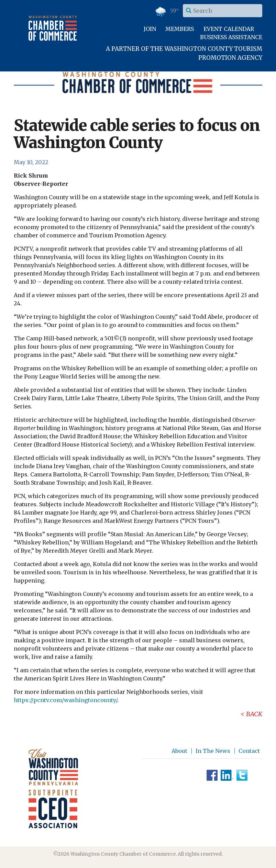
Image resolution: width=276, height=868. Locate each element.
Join (150, 29)
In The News (213, 751)
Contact (249, 751)
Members (180, 29)
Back (254, 714)
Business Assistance (231, 37)
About (179, 751)
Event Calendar (229, 29)
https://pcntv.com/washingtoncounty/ (65, 700)
